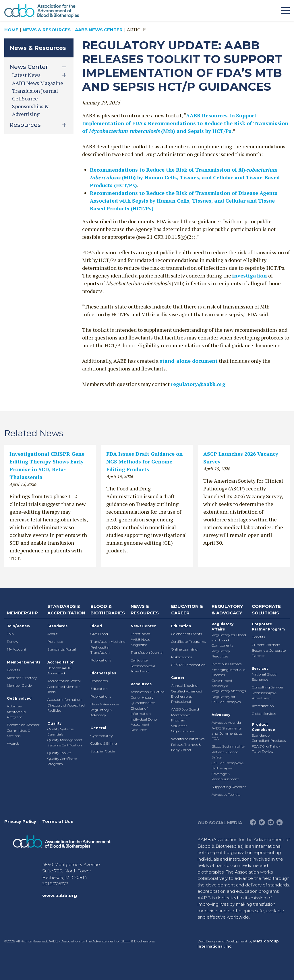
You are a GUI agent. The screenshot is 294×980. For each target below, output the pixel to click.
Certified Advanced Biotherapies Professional (187, 696)
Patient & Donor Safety (225, 755)
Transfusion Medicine (108, 642)
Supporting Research (229, 787)
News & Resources (47, 30)
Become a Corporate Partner (269, 653)
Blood (96, 626)
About (53, 634)
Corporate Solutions (266, 610)
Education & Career (187, 610)
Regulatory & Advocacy (101, 712)
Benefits (13, 670)
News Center (143, 626)
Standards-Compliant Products (269, 738)
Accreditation (61, 662)
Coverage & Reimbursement (225, 776)
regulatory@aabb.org (198, 384)
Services (260, 668)
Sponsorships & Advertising (143, 668)
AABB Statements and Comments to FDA (227, 733)
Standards (57, 626)
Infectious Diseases (227, 664)
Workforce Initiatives (188, 739)
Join (10, 634)
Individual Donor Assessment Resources (144, 724)
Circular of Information (141, 711)
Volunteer (15, 706)
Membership (22, 613)
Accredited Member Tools (64, 689)
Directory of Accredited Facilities (66, 708)
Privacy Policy (20, 821)
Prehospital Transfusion (100, 650)
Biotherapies (103, 673)
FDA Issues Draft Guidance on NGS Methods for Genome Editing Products (144, 461)
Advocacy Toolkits (226, 794)
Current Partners (266, 645)
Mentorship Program (16, 714)
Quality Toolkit (59, 753)
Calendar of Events (186, 634)
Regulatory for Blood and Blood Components (229, 640)
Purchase (55, 642)
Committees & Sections (19, 733)
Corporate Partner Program (268, 627)
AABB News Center (99, 30)
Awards (13, 743)
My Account (17, 649)
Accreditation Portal (64, 681)
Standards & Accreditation (66, 610)
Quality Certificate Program (62, 761)
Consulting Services (268, 687)
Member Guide (19, 685)
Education (99, 689)
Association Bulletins (147, 692)
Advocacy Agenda (226, 722)
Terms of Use (58, 821)
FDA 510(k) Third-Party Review (266, 749)
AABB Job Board (185, 709)
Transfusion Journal (35, 91)
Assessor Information (64, 699)
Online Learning (184, 649)
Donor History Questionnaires (143, 700)
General (98, 728)
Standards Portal (62, 649)
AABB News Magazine (38, 83)
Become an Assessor (23, 725)
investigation (250, 275)
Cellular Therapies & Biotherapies (228, 765)
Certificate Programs (188, 642)
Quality (54, 723)
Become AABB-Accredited (60, 671)
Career (178, 678)
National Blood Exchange (264, 677)
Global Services (264, 714)
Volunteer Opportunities (183, 728)
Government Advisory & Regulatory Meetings (229, 686)
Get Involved (19, 698)
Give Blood (99, 634)
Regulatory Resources (221, 654)
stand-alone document (189, 361)
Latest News (140, 634)
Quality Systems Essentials (60, 732)
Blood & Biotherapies (108, 610)
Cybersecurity (101, 736)
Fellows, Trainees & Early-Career (186, 747)
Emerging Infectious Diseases (228, 672)
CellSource (25, 98)
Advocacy (221, 715)
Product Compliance (263, 727)
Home (11, 30)
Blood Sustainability (228, 746)
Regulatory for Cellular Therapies (226, 699)
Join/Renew (19, 626)
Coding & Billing (104, 743)
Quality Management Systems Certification (65, 743)
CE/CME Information (188, 665)
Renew (12, 642)
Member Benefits (24, 662)
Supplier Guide (103, 751)
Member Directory (22, 678)
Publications (101, 660)
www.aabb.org (60, 895)
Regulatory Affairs (223, 627)
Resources (141, 684)
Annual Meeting (184, 685)
